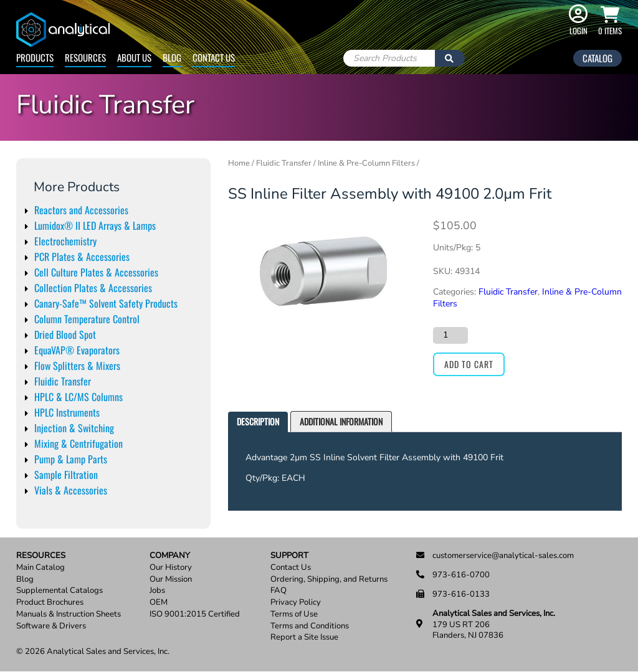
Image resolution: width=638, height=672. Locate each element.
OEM (159, 603)
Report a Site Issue (304, 637)
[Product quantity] (450, 335)
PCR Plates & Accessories (82, 257)
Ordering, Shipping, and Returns (329, 580)
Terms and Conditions (310, 626)
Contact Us (214, 57)
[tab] (258, 422)
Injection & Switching (74, 428)
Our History (171, 568)
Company (170, 556)
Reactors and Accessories (81, 210)
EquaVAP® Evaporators (77, 350)
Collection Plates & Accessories (93, 288)
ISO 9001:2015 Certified (195, 614)
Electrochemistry (65, 241)
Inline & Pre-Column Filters (366, 163)
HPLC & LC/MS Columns (79, 397)
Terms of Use (294, 614)
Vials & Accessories (71, 490)
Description (258, 421)
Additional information (341, 421)
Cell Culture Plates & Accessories (96, 272)
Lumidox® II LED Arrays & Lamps (95, 225)
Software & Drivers (51, 626)
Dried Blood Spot (65, 334)
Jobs (157, 591)
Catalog (598, 58)
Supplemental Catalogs (60, 591)
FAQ (279, 591)
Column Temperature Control (87, 319)
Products (35, 57)
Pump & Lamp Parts (71, 459)
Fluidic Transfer (63, 381)
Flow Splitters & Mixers (77, 366)
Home (239, 163)
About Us (134, 57)
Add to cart (469, 364)
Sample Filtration (66, 475)
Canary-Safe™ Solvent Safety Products (106, 303)
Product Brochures (50, 603)
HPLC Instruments (67, 412)
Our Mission (171, 580)
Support (289, 556)
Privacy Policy (296, 603)
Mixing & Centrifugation (79, 443)
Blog (172, 57)
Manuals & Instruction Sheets (69, 614)
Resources (85, 57)
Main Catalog (40, 568)
